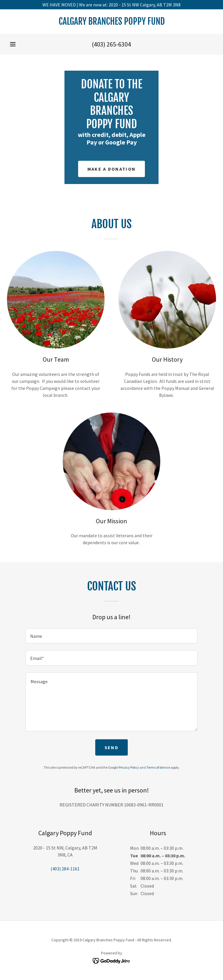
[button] (13, 44)
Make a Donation (111, 169)
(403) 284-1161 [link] (65, 869)
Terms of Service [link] (158, 767)
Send (111, 747)
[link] (111, 23)
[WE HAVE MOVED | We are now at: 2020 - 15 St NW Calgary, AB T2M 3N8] (111, 5)
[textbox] (111, 636)
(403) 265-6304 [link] (111, 44)
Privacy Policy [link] (129, 767)
